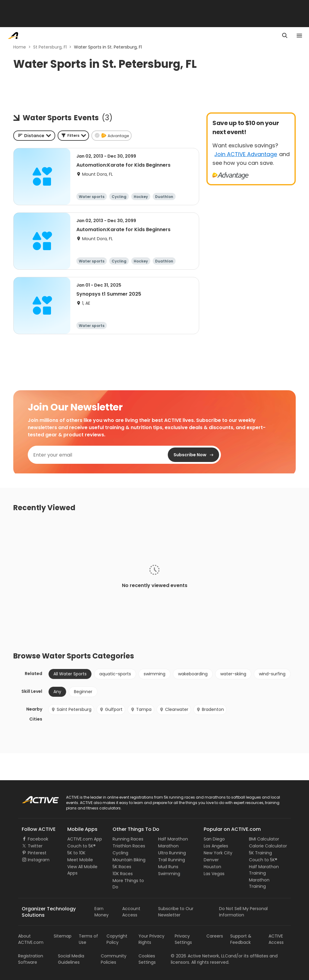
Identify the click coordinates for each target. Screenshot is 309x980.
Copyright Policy (117, 939)
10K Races (123, 874)
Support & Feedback (241, 939)
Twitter (35, 846)
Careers (215, 936)
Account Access (131, 912)
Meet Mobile (80, 860)
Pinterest (37, 853)
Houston (212, 867)
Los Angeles (216, 846)
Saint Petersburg (71, 709)
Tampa (141, 709)
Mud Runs (168, 867)
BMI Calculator (264, 839)
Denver (211, 860)
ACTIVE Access (276, 939)
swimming (154, 674)
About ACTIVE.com (31, 939)
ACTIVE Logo (35, 798)
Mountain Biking (129, 860)
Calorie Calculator (268, 846)
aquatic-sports (115, 674)
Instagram (39, 860)
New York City (218, 853)
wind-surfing (272, 674)
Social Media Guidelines (71, 959)
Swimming (169, 874)
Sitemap (63, 936)
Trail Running (172, 860)
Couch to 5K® (81, 846)
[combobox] (34, 136)
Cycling (120, 853)
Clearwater (174, 709)
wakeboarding (193, 674)
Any (57, 692)
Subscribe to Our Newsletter (176, 912)
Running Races (128, 839)
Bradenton (210, 709)
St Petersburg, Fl (50, 47)
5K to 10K (76, 853)
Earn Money (102, 912)
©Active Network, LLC (199, 956)
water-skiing (233, 674)
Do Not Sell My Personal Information (243, 912)
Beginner (83, 692)
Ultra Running (172, 853)
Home (20, 47)
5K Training (260, 853)
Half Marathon (173, 839)
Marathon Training (259, 883)
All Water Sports (70, 674)
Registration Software (31, 959)
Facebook (38, 839)
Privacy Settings (183, 939)
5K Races (122, 867)
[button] (73, 136)
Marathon (168, 846)
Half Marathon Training (264, 870)
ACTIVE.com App (85, 839)
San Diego (214, 839)
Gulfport (111, 709)
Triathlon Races (129, 846)
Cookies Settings (147, 959)
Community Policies (114, 959)
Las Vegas (214, 874)
